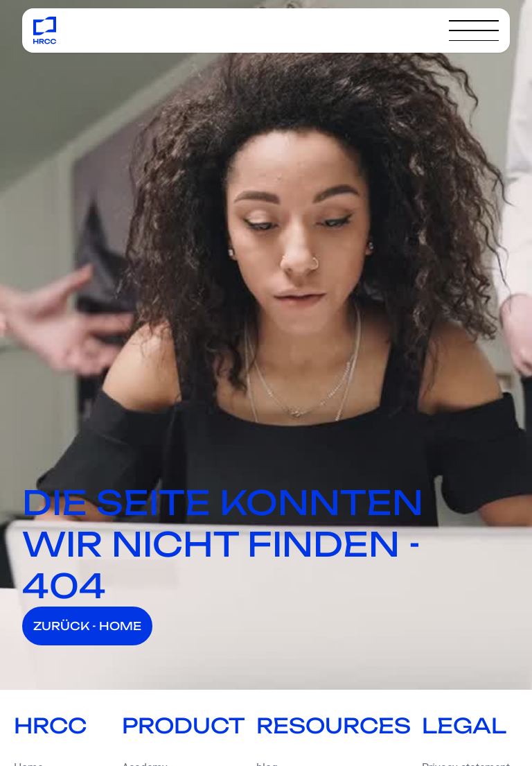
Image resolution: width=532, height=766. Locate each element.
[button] (474, 31)
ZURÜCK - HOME (87, 626)
